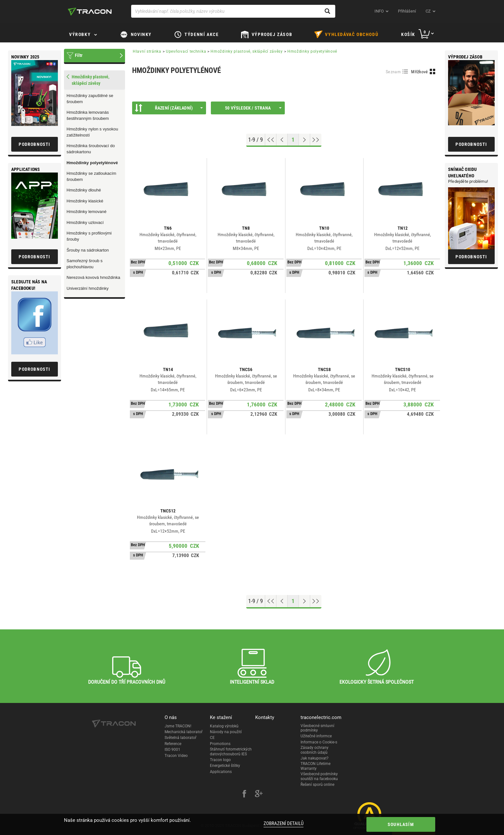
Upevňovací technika (186, 51)
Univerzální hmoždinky (88, 288)
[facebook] (244, 795)
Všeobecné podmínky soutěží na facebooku (319, 776)
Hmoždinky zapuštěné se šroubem (90, 99)
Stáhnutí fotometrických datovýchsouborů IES (231, 751)
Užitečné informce (316, 736)
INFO (379, 11)
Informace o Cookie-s (319, 742)
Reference (173, 744)
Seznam (393, 72)
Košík (408, 34)
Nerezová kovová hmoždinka (93, 277)
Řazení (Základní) (169, 108)
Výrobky (80, 34)
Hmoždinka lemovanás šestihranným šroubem (88, 115)
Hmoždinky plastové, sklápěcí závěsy (247, 51)
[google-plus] (259, 795)
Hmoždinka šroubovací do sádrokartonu (91, 149)
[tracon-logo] (90, 12)
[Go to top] (271, 140)
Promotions (220, 744)
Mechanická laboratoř (184, 732)
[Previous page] (282, 140)
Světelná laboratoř (180, 738)
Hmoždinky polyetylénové (92, 163)
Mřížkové (419, 72)
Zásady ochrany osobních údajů (315, 750)
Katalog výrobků (224, 726)
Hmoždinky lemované (86, 212)
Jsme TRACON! (178, 726)
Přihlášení (407, 11)
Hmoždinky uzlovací (85, 222)
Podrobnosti (471, 144)
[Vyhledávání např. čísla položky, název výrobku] (233, 11)
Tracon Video (176, 756)
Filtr (79, 55)
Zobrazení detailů (283, 823)
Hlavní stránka (147, 51)
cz (428, 11)
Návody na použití (226, 732)
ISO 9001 (172, 750)
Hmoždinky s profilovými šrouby (89, 236)
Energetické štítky (225, 766)
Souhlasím (401, 824)
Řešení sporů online (317, 785)
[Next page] (305, 140)
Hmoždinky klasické (85, 201)
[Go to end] (316, 140)
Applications (221, 772)
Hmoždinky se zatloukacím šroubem (91, 176)
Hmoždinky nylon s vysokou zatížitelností (92, 132)
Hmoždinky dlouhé (84, 190)
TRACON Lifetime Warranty (315, 766)
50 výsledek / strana (253, 108)
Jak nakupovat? (315, 758)
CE (212, 738)
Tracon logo (220, 760)
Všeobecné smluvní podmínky (317, 728)
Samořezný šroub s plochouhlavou (85, 264)
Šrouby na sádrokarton (88, 250)
